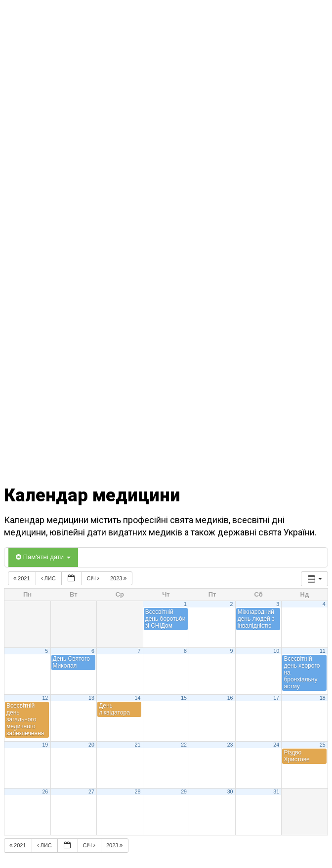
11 (323, 651)
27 (91, 792)
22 (184, 745)
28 (138, 792)
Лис (49, 578)
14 (138, 698)
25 (323, 745)
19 (45, 745)
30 (230, 792)
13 (91, 698)
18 (323, 698)
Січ (94, 578)
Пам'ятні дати (43, 557)
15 (184, 698)
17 (276, 698)
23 (230, 745)
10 (276, 651)
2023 (119, 578)
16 (230, 698)
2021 (22, 578)
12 (45, 698)
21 (138, 745)
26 (45, 792)
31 (276, 792)
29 (184, 792)
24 (276, 745)
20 (91, 745)
